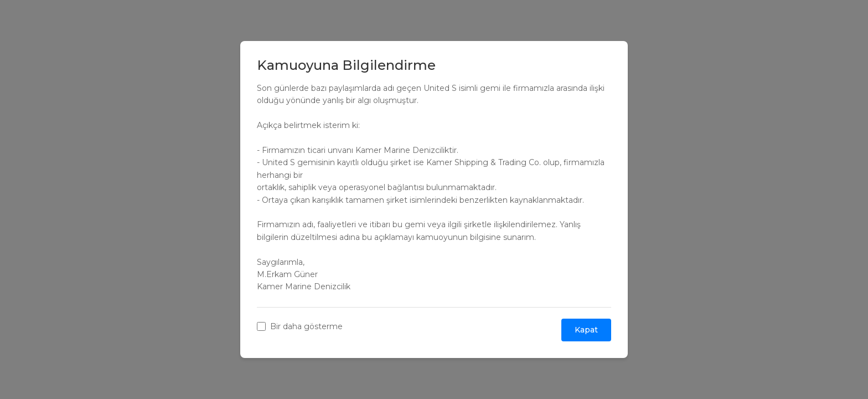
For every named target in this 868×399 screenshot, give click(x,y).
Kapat (586, 330)
